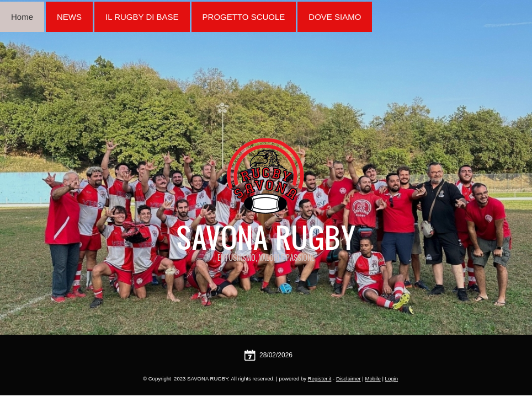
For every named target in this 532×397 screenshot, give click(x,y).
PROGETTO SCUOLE (244, 17)
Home (22, 17)
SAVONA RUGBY (266, 237)
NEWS (69, 17)
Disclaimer (349, 379)
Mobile (373, 379)
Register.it (320, 379)
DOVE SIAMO (335, 17)
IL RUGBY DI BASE (142, 17)
